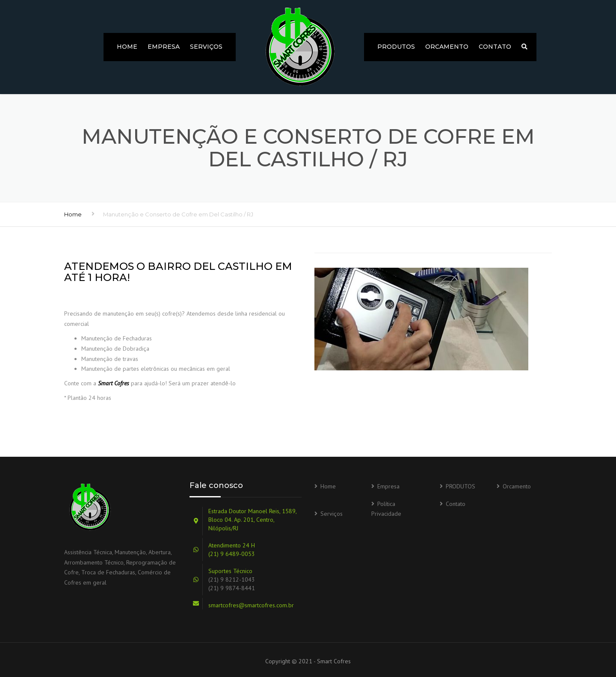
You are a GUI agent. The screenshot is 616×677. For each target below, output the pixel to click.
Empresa (164, 47)
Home (127, 47)
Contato (495, 47)
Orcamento (447, 47)
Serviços (206, 47)
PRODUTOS (396, 47)
